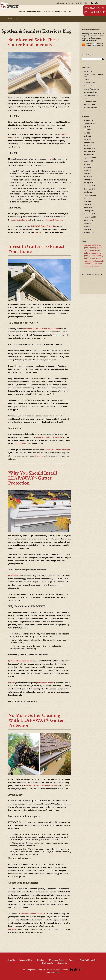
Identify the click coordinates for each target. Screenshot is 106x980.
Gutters (73, 12)
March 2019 (88, 208)
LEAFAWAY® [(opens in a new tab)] (13, 576)
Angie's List (88, 71)
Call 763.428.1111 (95, 12)
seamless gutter (90, 264)
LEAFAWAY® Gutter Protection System (41, 786)
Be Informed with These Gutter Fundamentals (33, 42)
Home (10, 19)
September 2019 (90, 195)
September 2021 (90, 124)
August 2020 (88, 161)
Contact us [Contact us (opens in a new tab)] (39, 456)
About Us (21, 12)
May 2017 (87, 226)
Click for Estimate (95, 8)
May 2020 (87, 170)
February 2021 (89, 142)
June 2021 (87, 130)
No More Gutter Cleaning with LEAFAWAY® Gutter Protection (36, 720)
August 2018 (88, 220)
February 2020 (89, 180)
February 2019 (89, 211)
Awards (86, 80)
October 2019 (89, 192)
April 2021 (87, 136)
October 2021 (89, 120)
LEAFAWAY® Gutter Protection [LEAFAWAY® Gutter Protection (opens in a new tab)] (43, 226)
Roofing (46, 12)
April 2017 (87, 229)
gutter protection (90, 253)
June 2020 (87, 167)
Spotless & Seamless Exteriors (33, 914)
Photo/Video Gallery (82, 3)
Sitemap (48, 973)
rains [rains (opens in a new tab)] (49, 159)
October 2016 (89, 233)
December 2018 (89, 214)
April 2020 (87, 173)
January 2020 (88, 183)
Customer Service (90, 86)
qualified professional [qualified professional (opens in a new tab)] (21, 220)
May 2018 (87, 223)
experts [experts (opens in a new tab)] (39, 437)
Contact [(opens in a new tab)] (12, 683)
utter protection (96, 266)
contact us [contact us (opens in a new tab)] (39, 232)
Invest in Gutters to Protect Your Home (36, 249)
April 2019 (87, 204)
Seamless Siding (34, 12)
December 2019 (89, 186)
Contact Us (69, 3)
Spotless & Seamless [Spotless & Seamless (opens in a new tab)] (54, 220)
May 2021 (87, 133)
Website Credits (56, 973)
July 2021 (87, 127)
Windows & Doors (60, 12)
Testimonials (60, 3)
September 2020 (90, 158)
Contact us (13, 929)
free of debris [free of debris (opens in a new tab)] (21, 443)
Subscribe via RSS (89, 44)
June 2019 (87, 201)
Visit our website (92, 275)
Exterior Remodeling (91, 89)
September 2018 (90, 217)
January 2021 (88, 145)
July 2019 (87, 198)
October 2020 (89, 155)
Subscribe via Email (100, 44)
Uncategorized (89, 105)
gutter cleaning (90, 248)
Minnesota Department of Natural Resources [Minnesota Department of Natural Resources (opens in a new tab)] (41, 329)
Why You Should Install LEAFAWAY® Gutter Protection (33, 478)
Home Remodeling (90, 92)
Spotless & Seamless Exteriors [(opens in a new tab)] (20, 661)
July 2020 (87, 164)
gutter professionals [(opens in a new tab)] (45, 683)
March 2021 (88, 139)
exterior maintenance (92, 245)
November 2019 (89, 189)
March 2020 (88, 176)
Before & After (89, 83)
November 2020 (89, 152)
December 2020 (89, 148)
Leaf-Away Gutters (91, 95)
